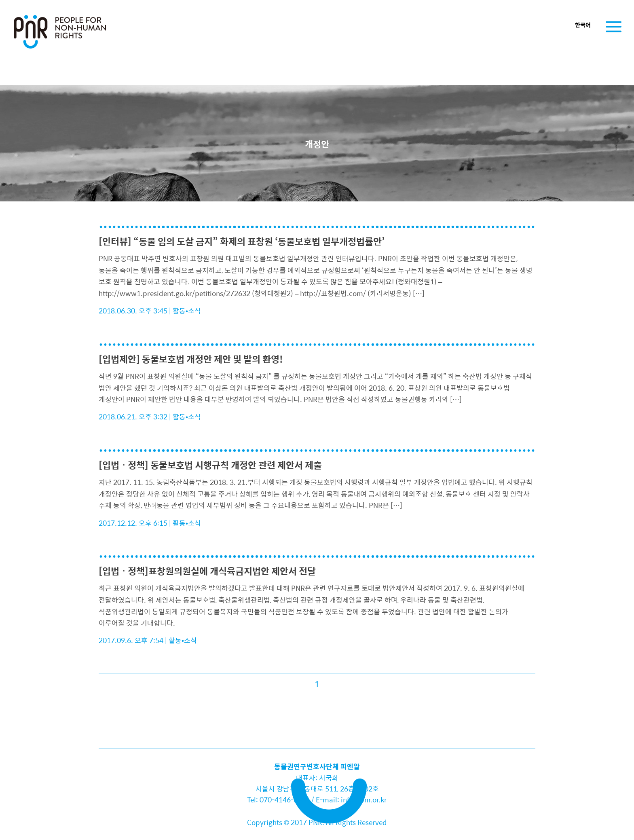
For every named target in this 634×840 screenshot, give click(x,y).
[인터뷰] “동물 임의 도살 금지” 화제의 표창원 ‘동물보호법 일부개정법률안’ (242, 241)
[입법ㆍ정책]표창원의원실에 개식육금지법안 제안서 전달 (207, 571)
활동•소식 (187, 311)
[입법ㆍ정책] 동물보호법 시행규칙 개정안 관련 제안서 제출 (210, 465)
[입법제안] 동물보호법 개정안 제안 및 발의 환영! (191, 359)
